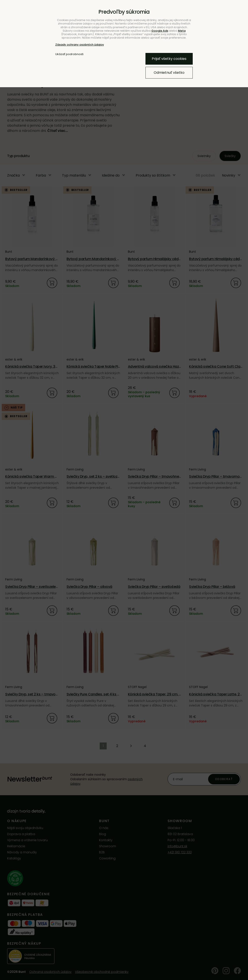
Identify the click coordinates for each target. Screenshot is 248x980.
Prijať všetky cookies (169, 59)
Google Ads (160, 31)
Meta (182, 31)
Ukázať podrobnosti (69, 54)
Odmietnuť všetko (169, 73)
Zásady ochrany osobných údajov (80, 45)
